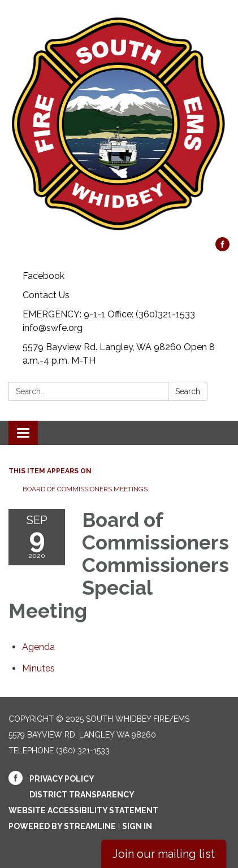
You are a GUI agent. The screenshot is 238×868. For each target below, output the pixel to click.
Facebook (44, 276)
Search (188, 391)
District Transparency (82, 795)
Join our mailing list (164, 854)
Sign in (137, 826)
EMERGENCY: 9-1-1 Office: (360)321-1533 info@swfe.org (109, 321)
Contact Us (46, 295)
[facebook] (222, 248)
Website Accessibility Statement (83, 810)
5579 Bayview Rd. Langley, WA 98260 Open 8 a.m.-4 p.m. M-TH (119, 354)
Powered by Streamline (62, 826)
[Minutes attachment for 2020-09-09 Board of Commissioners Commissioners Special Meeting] (38, 668)
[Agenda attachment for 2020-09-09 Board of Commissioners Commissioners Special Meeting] (38, 647)
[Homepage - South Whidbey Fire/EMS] (119, 124)
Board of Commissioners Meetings (85, 489)
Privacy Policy (62, 779)
